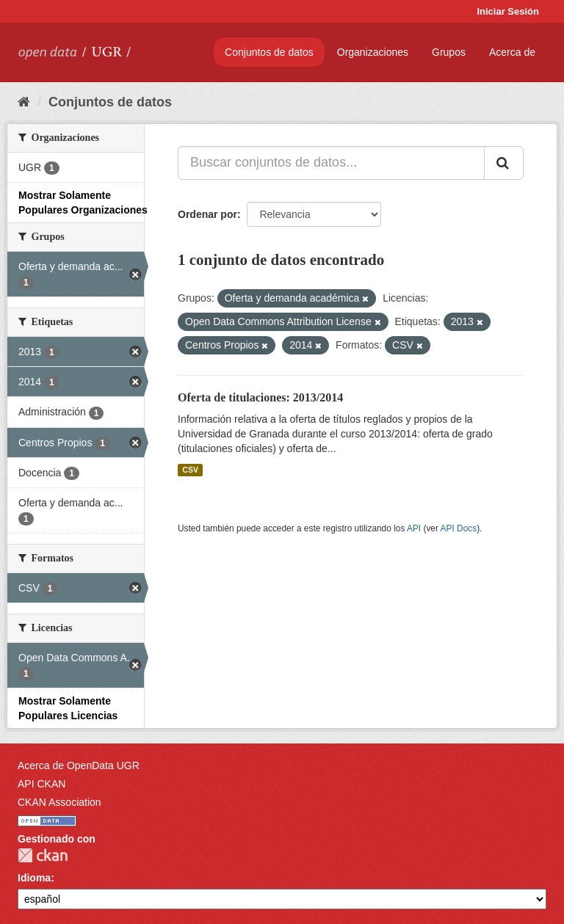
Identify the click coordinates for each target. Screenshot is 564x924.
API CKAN (41, 784)
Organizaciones (373, 52)
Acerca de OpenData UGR (79, 765)
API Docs (459, 528)
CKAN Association (59, 802)
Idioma (34, 878)
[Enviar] (504, 163)
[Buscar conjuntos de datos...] (331, 163)
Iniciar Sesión (508, 11)
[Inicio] (24, 102)
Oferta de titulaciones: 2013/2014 (260, 397)
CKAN (43, 855)
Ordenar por (207, 214)
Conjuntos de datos (269, 52)
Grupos (449, 52)
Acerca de (512, 52)
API (414, 528)
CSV (190, 470)
